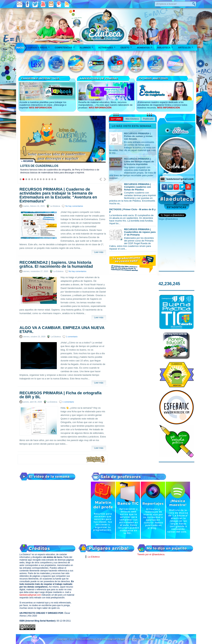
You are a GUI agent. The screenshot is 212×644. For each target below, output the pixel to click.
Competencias (66, 46)
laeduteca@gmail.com (30, 595)
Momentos (145, 46)
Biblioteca (166, 46)
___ (20, 48)
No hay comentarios (74, 206)
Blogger (122, 639)
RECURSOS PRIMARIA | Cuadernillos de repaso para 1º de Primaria (140, 232)
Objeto (127, 46)
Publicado (148, 119)
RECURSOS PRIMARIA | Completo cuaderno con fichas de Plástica (137, 187)
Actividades (108, 46)
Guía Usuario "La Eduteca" (141, 639)
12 (52, 179)
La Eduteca (94, 557)
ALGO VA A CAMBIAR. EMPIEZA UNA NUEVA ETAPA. (62, 330)
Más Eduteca (132, 119)
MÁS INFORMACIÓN (40, 108)
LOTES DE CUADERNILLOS (39, 166)
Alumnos (88, 46)
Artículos (187, 46)
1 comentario (72, 337)
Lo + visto (116, 119)
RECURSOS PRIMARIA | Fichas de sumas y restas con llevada (138, 136)
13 (55, 179)
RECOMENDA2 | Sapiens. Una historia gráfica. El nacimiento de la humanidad (56, 264)
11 (49, 179)
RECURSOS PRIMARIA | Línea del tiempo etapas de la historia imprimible (139, 162)
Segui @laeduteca (168, 219)
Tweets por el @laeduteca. (151, 554)
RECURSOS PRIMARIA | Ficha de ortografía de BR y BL (60, 395)
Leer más (99, 252)
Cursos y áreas (40, 46)
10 (47, 179)
